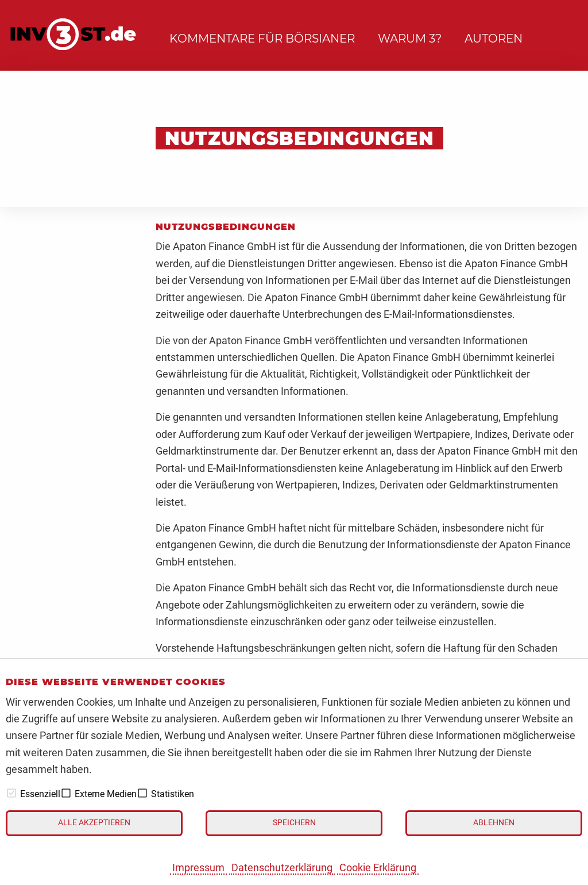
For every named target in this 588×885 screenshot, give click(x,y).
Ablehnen (494, 823)
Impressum (198, 867)
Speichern (294, 823)
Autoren (494, 39)
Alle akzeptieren (94, 823)
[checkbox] (11, 793)
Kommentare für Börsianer (262, 39)
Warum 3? (410, 39)
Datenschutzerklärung (282, 867)
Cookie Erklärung (378, 867)
